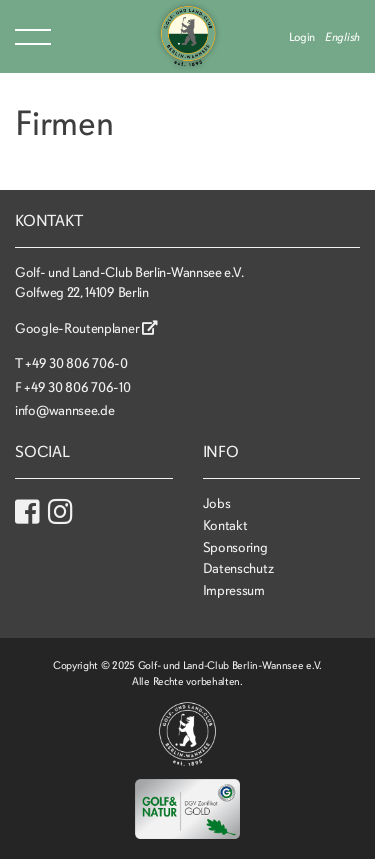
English (342, 37)
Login (302, 37)
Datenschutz (238, 568)
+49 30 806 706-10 (77, 387)
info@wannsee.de (65, 410)
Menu (33, 37)
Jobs (217, 503)
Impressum (234, 590)
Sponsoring (235, 547)
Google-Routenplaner (86, 328)
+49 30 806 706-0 (76, 363)
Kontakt (225, 525)
